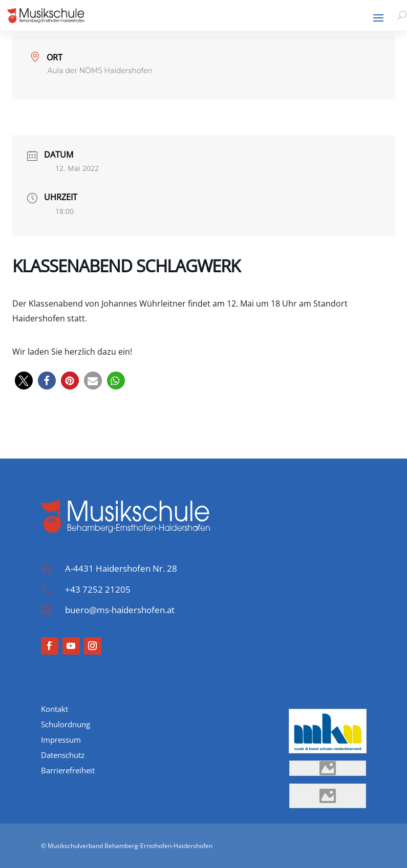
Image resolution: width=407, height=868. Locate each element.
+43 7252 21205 (98, 589)
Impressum (61, 740)
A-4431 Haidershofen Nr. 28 (121, 568)
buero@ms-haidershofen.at (120, 610)
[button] (24, 381)
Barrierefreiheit (68, 771)
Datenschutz (63, 756)
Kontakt (55, 710)
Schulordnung (66, 725)
